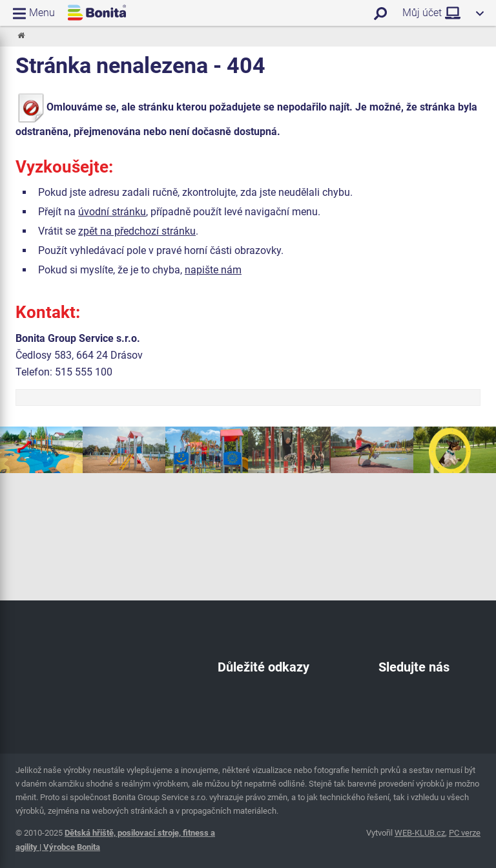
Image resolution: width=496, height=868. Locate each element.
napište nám (213, 270)
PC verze (465, 833)
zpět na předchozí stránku (137, 231)
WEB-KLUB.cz (420, 833)
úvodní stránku (112, 212)
